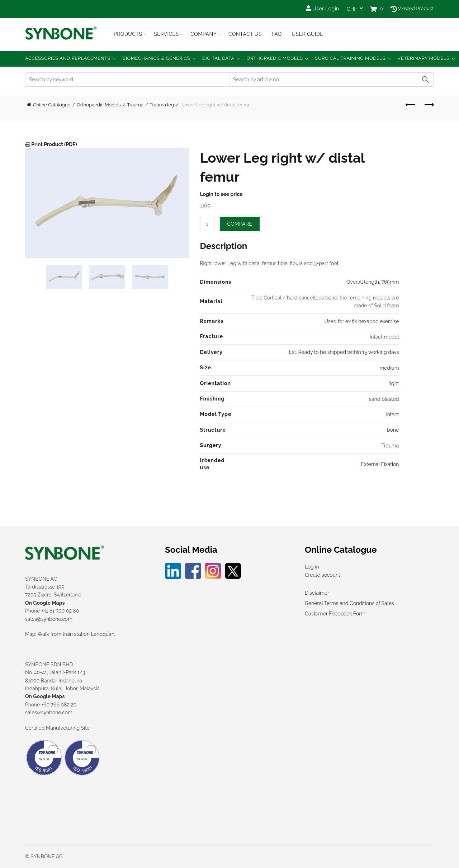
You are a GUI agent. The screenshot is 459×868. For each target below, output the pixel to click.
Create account (323, 575)
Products (128, 34)
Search (425, 80)
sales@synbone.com (49, 619)
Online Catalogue (52, 105)
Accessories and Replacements (68, 58)
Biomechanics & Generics (157, 58)
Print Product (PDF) (54, 144)
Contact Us (245, 34)
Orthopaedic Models (275, 58)
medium (389, 368)
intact (393, 414)
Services (166, 34)
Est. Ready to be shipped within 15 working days (344, 352)
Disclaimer (317, 593)
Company (204, 34)
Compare (240, 224)
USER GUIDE (307, 34)
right (394, 383)
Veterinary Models (423, 58)
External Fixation (380, 464)
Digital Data (218, 58)
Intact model (384, 337)
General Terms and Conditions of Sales (349, 603)
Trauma (135, 105)
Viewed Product (412, 8)
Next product (429, 105)
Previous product (411, 105)
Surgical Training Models (350, 58)
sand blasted (384, 399)
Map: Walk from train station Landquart (70, 634)
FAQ (276, 34)
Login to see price (221, 194)
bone (393, 430)
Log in (312, 567)
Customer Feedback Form (335, 614)
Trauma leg (162, 105)
